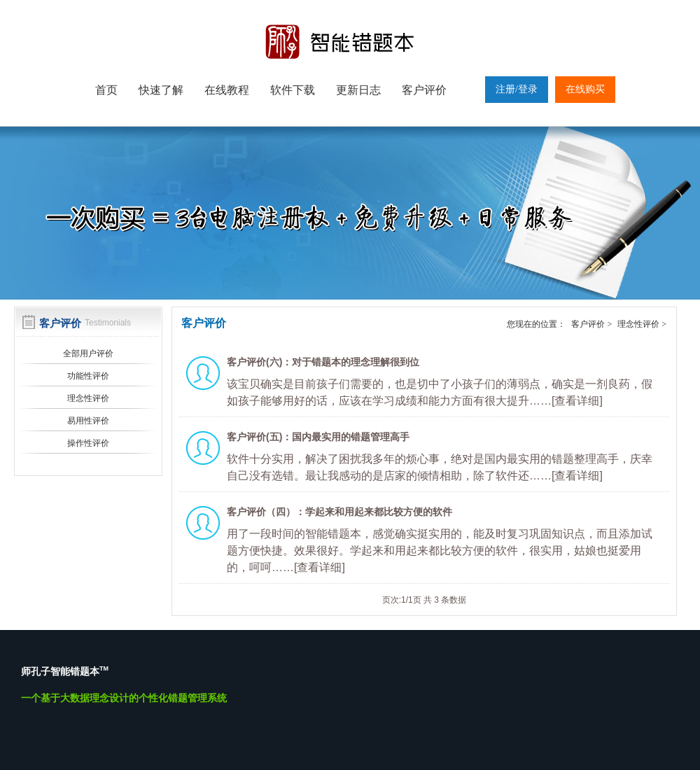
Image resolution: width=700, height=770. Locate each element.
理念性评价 (88, 398)
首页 (106, 90)
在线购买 (585, 89)
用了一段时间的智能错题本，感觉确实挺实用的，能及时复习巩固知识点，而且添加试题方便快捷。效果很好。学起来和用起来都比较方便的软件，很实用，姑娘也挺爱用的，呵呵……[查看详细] (440, 551)
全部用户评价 (88, 353)
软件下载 (293, 90)
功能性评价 (88, 376)
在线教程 (227, 90)
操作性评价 (88, 443)
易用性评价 (88, 421)
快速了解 (161, 90)
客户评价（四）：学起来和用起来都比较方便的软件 (339, 512)
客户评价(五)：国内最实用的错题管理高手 (318, 437)
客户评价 (424, 90)
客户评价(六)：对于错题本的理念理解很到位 (323, 362)
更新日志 (358, 90)
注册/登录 (517, 89)
